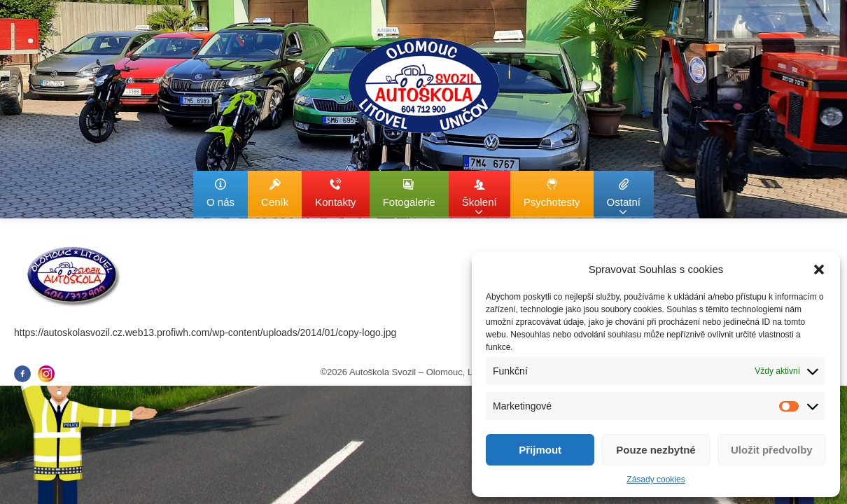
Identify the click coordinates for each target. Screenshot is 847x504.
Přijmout (540, 450)
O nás (220, 193)
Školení (479, 198)
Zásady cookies (656, 479)
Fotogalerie (409, 193)
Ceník (275, 193)
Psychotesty (552, 193)
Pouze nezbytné (656, 450)
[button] (819, 269)
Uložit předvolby (772, 450)
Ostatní (624, 198)
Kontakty (335, 193)
